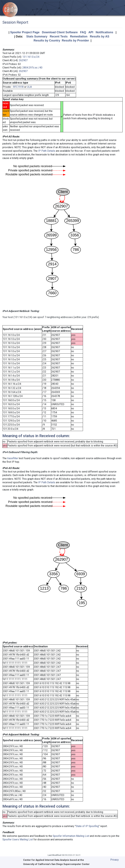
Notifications (104, 32)
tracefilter (13, 458)
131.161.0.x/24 (31, 57)
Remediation (79, 36)
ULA (29, 87)
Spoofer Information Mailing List (71, 836)
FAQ (83, 32)
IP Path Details (47, 151)
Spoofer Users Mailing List (18, 839)
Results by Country (47, 40)
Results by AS (100, 36)
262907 (23, 60)
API (91, 32)
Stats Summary (37, 36)
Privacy (115, 860)
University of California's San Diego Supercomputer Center (56, 864)
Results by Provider (75, 40)
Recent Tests (59, 36)
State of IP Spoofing (87, 826)
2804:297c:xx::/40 (32, 68)
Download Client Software (60, 32)
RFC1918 (18, 87)
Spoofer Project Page (25, 32)
